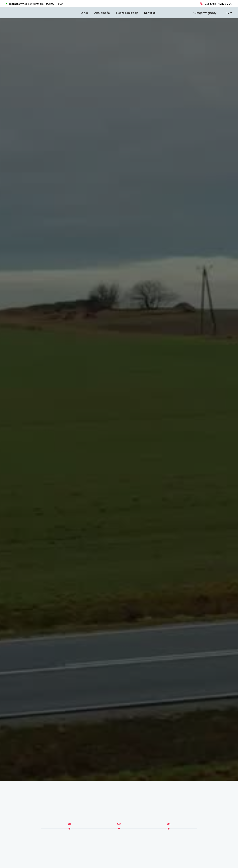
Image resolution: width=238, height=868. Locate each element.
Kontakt (150, 13)
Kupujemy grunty (205, 13)
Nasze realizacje (127, 13)
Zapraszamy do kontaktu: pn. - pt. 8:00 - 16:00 (36, 4)
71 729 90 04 (225, 4)
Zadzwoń (210, 4)
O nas (85, 13)
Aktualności (102, 13)
